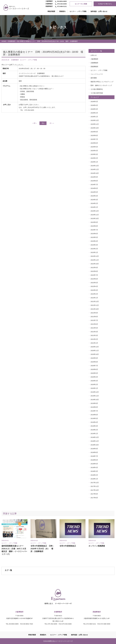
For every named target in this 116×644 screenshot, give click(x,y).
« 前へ (35, 123)
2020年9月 (94, 358)
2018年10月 (95, 445)
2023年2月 (94, 249)
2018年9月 (94, 449)
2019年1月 (94, 433)
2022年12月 (95, 256)
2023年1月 (94, 252)
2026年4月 (94, 105)
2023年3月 (94, 245)
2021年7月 (94, 320)
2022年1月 (94, 298)
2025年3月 (94, 154)
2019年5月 (94, 418)
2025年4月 (94, 151)
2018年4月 (94, 467)
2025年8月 (94, 135)
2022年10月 (95, 264)
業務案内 (62, 11)
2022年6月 (94, 279)
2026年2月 (94, 113)
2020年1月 (94, 388)
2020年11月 (95, 350)
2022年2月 (94, 294)
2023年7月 (94, 230)
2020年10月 (95, 354)
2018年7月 (94, 456)
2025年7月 (94, 139)
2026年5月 (94, 102)
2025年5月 (94, 147)
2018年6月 (94, 460)
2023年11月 (95, 215)
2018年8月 (94, 452)
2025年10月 (95, 128)
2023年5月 (94, 237)
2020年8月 (94, 362)
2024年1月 (94, 207)
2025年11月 (95, 124)
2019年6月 (94, 415)
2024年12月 (95, 166)
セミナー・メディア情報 (78, 11)
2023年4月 (94, 241)
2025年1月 (94, 162)
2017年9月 (94, 494)
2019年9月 (94, 403)
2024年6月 (94, 188)
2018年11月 (95, 441)
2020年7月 (94, 366)
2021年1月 (94, 343)
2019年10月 (95, 400)
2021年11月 (95, 305)
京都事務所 (12, 41)
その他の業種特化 (97, 89)
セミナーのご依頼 (81, 4)
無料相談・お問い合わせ (99, 11)
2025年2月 (94, 158)
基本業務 (94, 78)
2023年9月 (94, 222)
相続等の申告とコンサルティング (102, 82)
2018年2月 (94, 475)
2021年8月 (94, 317)
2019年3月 (94, 426)
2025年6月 (94, 143)
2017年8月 (94, 498)
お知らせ (94, 55)
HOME (4, 41)
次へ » (52, 123)
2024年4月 (94, 196)
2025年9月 (94, 132)
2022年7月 (94, 275)
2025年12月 (95, 120)
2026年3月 (94, 109)
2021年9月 (94, 313)
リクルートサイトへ (105, 4)
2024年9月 (94, 177)
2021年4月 (94, 332)
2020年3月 (94, 381)
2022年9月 (94, 268)
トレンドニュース (97, 74)
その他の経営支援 (97, 93)
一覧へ (43, 123)
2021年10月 (95, 309)
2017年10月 (95, 490)
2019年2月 (94, 430)
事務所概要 (32, 635)
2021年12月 (95, 301)
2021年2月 (94, 339)
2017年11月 (95, 486)
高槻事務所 (94, 67)
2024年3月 (94, 200)
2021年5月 (94, 328)
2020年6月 (94, 369)
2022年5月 (94, 283)
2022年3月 (94, 290)
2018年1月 (94, 479)
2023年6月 (94, 234)
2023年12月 (95, 211)
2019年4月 (94, 422)
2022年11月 (95, 260)
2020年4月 (94, 377)
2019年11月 (95, 396)
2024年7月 (94, 185)
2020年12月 (95, 347)
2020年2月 (94, 384)
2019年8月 (94, 407)
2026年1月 (94, 117)
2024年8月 (94, 181)
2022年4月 (94, 286)
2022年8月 (94, 271)
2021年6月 (94, 324)
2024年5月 (94, 192)
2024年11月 (95, 169)
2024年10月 (95, 173)
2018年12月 (95, 437)
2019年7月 (94, 411)
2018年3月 (94, 471)
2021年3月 (94, 335)
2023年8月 (94, 226)
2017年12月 (95, 483)
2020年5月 (94, 373)
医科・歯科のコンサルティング (101, 85)
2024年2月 (94, 203)
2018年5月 (94, 464)
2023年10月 (95, 218)
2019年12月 (95, 392)
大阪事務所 (94, 59)
